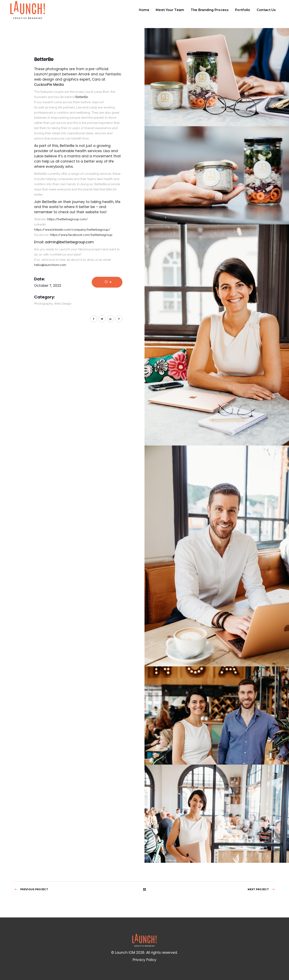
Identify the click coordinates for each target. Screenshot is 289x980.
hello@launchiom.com (50, 265)
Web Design (63, 304)
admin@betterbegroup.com (69, 242)
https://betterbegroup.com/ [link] (68, 219)
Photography (43, 304)
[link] (49, 85)
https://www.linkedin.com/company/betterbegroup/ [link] (72, 230)
